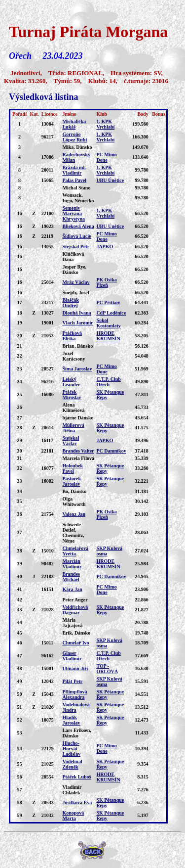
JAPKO (105, 247)
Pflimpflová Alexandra (74, 694)
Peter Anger (75, 600)
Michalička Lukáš (74, 124)
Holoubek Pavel (73, 468)
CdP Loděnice (111, 313)
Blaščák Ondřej (70, 303)
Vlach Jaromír (77, 323)
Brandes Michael (71, 577)
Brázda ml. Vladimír (74, 170)
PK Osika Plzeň (106, 282)
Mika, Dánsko (77, 147)
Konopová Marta (73, 816)
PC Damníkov (111, 451)
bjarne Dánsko (78, 418)
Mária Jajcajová (72, 623)
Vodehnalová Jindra (76, 707)
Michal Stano (76, 188)
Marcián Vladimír (72, 564)
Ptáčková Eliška (72, 336)
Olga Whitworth (74, 502)
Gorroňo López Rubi (74, 137)
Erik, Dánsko (76, 633)
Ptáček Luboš (76, 777)
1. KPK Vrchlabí (105, 124)
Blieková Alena (78, 226)
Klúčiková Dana (73, 257)
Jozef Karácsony (74, 356)
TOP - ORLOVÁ (107, 669)
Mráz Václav (76, 282)
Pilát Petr (72, 681)
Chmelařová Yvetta (75, 551)
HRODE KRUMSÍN (108, 336)
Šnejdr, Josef (76, 293)
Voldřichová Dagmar (75, 610)
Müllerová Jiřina (73, 428)
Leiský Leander (71, 382)
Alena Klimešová (73, 408)
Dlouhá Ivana (76, 313)
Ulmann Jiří (75, 668)
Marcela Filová (78, 458)
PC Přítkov (108, 302)
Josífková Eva (77, 802)
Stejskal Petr (76, 247)
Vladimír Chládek (72, 790)
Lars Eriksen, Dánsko (76, 733)
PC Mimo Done (106, 157)
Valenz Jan (74, 514)
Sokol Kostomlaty (108, 323)
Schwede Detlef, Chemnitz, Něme (73, 533)
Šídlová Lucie (76, 236)
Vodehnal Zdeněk (72, 764)
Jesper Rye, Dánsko (74, 270)
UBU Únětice (110, 180)
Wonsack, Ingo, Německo (78, 198)
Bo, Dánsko (74, 491)
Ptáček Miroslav (72, 395)
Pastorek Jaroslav (72, 481)
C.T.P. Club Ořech (108, 382)
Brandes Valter (78, 451)
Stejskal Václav (71, 441)
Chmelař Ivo (75, 643)
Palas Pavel (74, 180)
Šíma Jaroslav (77, 369)
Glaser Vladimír (72, 656)
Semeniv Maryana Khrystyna (74, 213)
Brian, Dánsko (77, 346)
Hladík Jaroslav (71, 720)
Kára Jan (72, 589)
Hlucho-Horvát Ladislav (71, 749)
